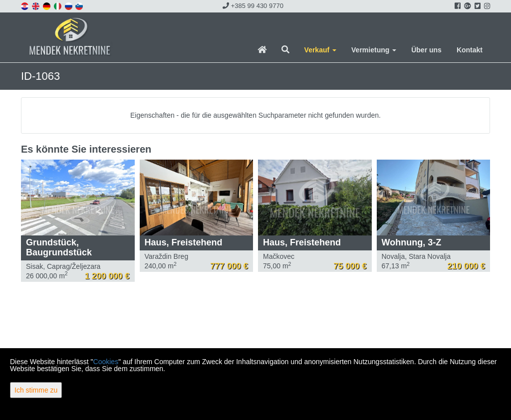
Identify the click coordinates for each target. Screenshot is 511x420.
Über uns (426, 50)
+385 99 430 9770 (253, 6)
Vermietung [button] (374, 50)
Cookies (106, 362)
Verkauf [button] (320, 50)
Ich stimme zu (36, 390)
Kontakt (470, 50)
